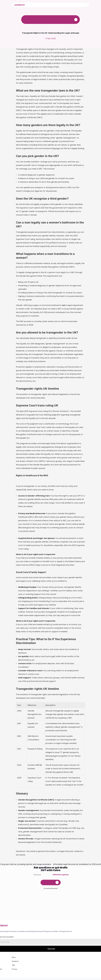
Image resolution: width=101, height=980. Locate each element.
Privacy (65, 950)
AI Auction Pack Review (71, 958)
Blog (45, 958)
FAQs (45, 950)
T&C (64, 946)
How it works (48, 954)
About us (46, 946)
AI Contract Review (69, 954)
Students (65, 962)
